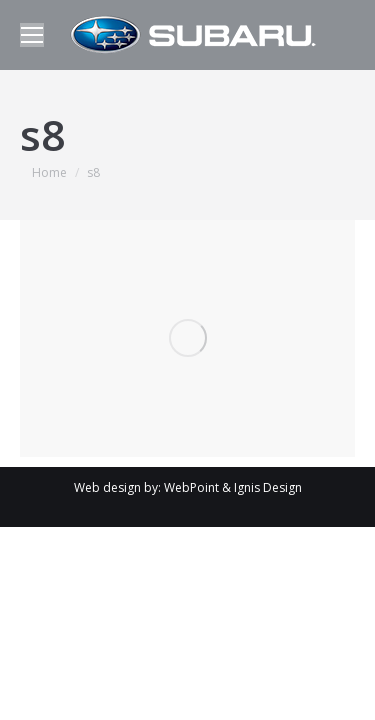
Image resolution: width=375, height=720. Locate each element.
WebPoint (191, 487)
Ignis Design (268, 487)
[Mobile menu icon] (32, 35)
